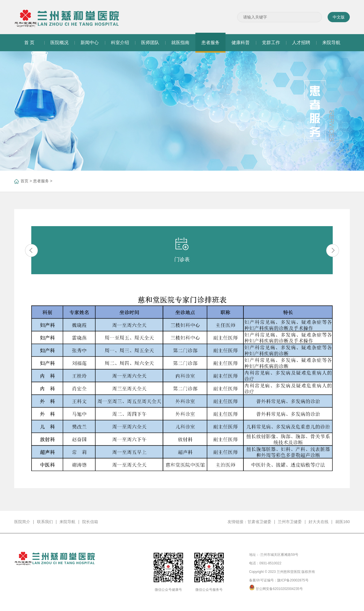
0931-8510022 (270, 563)
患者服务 (41, 181)
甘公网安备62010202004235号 (279, 589)
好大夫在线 (318, 522)
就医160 (343, 522)
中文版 (339, 17)
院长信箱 (90, 522)
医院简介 (22, 522)
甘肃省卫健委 (259, 522)
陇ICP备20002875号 (293, 580)
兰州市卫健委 (290, 522)
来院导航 (67, 522)
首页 (24, 181)
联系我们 (45, 522)
